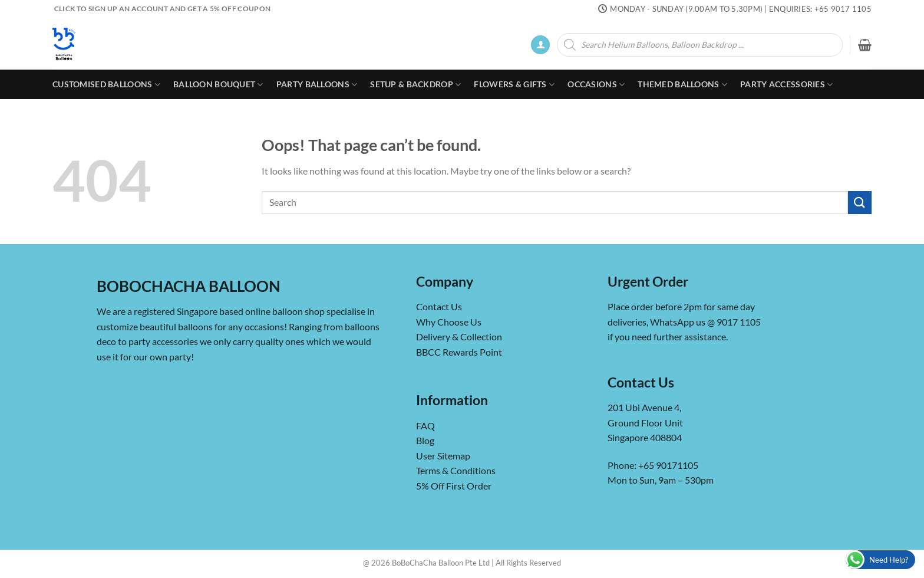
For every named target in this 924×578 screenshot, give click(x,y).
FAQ (425, 426)
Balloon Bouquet (218, 85)
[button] (540, 45)
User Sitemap (443, 456)
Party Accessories (786, 85)
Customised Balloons (106, 85)
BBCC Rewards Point (459, 352)
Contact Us (439, 306)
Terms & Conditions (456, 470)
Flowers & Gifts (514, 85)
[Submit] (860, 203)
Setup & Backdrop (415, 85)
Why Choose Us (449, 322)
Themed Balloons (682, 85)
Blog (425, 440)
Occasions (596, 85)
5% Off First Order (454, 486)
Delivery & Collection (459, 336)
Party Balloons (317, 85)
